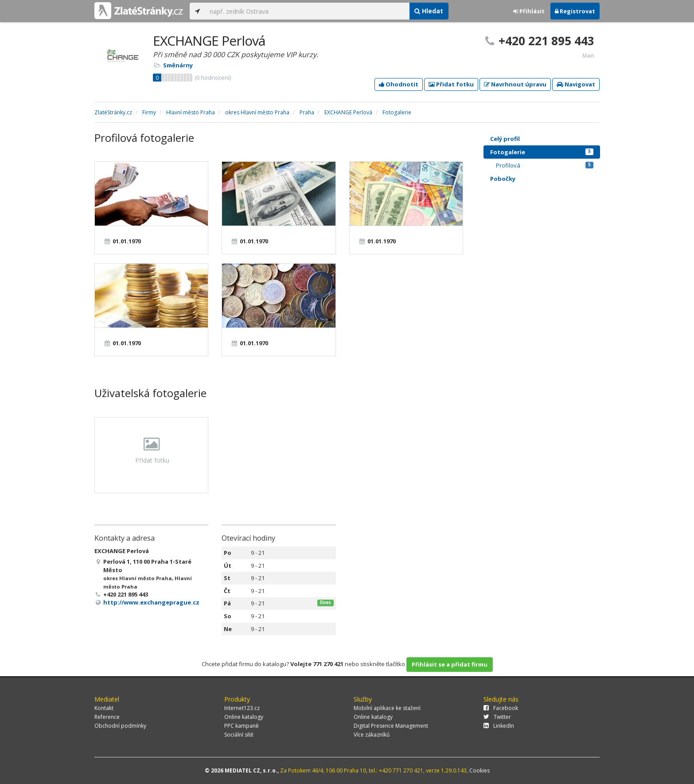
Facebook (501, 708)
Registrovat (575, 11)
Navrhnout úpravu (515, 84)
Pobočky (503, 179)
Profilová (545, 165)
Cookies (480, 770)
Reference (107, 717)
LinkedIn (499, 726)
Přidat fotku (451, 84)
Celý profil (505, 139)
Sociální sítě (239, 735)
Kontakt (104, 708)
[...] (307, 11)
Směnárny (178, 65)
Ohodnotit (399, 84)
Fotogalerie (542, 152)
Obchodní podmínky (120, 726)
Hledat (429, 11)
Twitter (497, 717)
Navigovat (576, 84)
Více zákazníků (372, 735)
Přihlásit (529, 11)
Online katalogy (244, 717)
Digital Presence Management (391, 726)
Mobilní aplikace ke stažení (387, 708)
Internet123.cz (242, 708)
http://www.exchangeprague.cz (151, 602)
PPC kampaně (242, 726)
